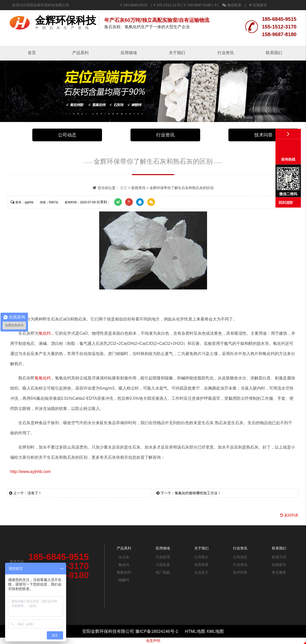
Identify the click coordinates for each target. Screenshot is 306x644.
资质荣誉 (201, 565)
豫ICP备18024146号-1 (157, 631)
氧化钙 (45, 333)
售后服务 (279, 572)
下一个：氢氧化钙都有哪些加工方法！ (189, 493)
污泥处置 (163, 565)
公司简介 (201, 557)
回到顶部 (286, 203)
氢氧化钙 (43, 378)
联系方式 (279, 557)
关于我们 (177, 53)
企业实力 (201, 572)
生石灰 (124, 557)
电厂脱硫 (163, 572)
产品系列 (80, 53)
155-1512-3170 (169, 5)
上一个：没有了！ (25, 493)
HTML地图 (195, 631)
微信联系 (232, 5)
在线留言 (258, 5)
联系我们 (274, 53)
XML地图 (215, 631)
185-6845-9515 (135, 5)
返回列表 (289, 515)
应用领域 (129, 53)
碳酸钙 (124, 580)
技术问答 (264, 135)
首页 (32, 53)
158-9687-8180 (199, 5)
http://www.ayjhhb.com (31, 472)
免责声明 (153, 641)
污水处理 (163, 557)
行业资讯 (226, 53)
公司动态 (67, 135)
